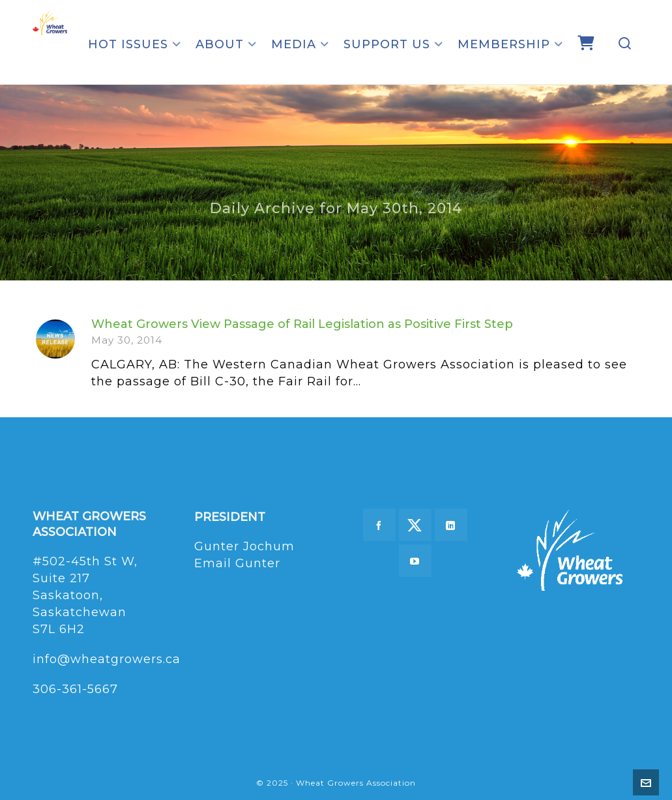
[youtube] (415, 561)
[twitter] (415, 525)
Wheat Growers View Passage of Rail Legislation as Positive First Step (302, 324)
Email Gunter (237, 563)
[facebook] (379, 525)
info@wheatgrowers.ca (107, 659)
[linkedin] (451, 525)
